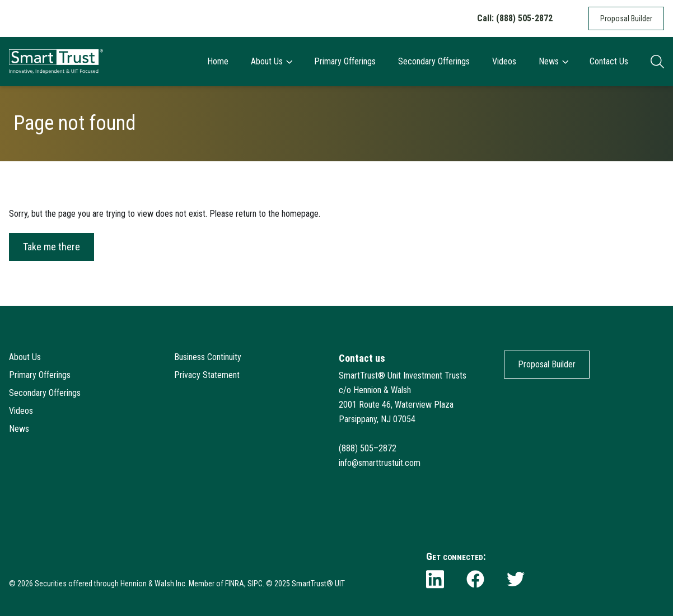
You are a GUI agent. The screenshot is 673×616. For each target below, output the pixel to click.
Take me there (52, 247)
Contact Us (609, 61)
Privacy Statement (207, 375)
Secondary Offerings (434, 61)
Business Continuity (208, 357)
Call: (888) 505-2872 (515, 18)
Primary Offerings (345, 61)
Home (218, 61)
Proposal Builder (626, 18)
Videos (504, 61)
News (553, 61)
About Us (271, 61)
